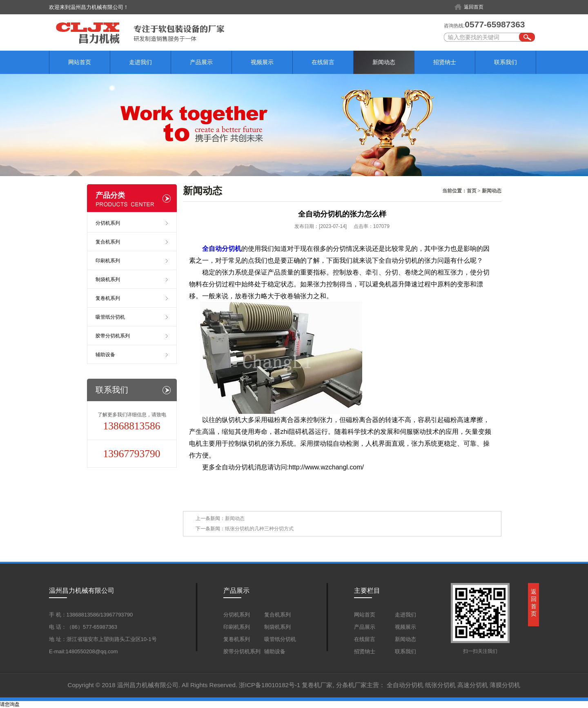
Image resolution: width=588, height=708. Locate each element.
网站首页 (80, 62)
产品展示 (201, 62)
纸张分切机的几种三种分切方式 (259, 529)
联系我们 (506, 62)
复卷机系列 (108, 298)
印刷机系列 (108, 261)
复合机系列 (108, 242)
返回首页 (474, 7)
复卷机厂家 (317, 685)
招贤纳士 (445, 62)
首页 (472, 191)
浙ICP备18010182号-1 (269, 685)
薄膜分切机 (505, 685)
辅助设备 (105, 355)
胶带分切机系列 (113, 336)
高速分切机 (473, 685)
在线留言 (323, 62)
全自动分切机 (405, 685)
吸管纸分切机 (110, 317)
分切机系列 (108, 223)
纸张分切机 (440, 685)
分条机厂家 (351, 685)
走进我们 (140, 62)
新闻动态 (384, 62)
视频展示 (262, 62)
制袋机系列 (108, 279)
